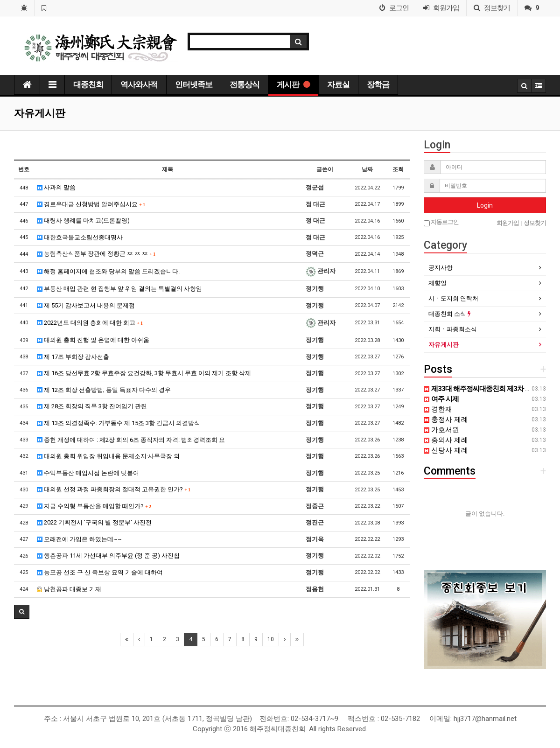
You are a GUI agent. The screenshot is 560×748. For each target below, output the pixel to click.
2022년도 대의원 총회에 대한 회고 (90, 323)
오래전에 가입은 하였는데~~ (79, 539)
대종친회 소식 (450, 314)
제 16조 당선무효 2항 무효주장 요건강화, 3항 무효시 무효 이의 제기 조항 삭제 (144, 373)
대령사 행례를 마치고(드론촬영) (83, 220)
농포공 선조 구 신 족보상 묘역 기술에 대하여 (100, 572)
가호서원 (441, 430)
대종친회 (88, 84)
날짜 (367, 169)
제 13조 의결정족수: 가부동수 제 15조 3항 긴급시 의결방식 (119, 423)
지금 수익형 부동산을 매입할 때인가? (94, 506)
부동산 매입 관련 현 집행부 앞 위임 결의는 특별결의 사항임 (119, 289)
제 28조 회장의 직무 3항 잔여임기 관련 (92, 406)
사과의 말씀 (56, 187)
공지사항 (441, 268)
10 (271, 639)
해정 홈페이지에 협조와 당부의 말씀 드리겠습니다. (108, 271)
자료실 (338, 84)
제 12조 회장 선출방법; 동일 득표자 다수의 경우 (104, 390)
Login (485, 205)
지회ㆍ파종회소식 (453, 329)
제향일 (437, 283)
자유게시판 (444, 345)
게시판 (293, 84)
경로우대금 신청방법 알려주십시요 (91, 204)
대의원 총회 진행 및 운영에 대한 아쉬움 (93, 340)
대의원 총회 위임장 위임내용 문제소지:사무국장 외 (108, 456)
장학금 (378, 84)
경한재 (438, 409)
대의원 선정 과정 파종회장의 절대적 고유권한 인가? (114, 489)
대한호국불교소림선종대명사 (80, 237)
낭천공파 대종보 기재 (69, 589)
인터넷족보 (194, 84)
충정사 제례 (446, 419)
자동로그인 (441, 222)
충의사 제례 (446, 440)
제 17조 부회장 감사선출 (73, 357)
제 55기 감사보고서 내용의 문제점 (86, 305)
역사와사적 (139, 84)
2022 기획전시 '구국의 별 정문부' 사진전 (94, 522)
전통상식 (245, 84)
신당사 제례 (446, 450)
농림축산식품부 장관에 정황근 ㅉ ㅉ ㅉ (96, 254)
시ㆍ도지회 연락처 (453, 298)
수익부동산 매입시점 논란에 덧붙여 (88, 473)
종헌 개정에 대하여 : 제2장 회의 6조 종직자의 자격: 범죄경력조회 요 (131, 440)
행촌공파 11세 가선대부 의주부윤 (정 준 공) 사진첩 (108, 556)
